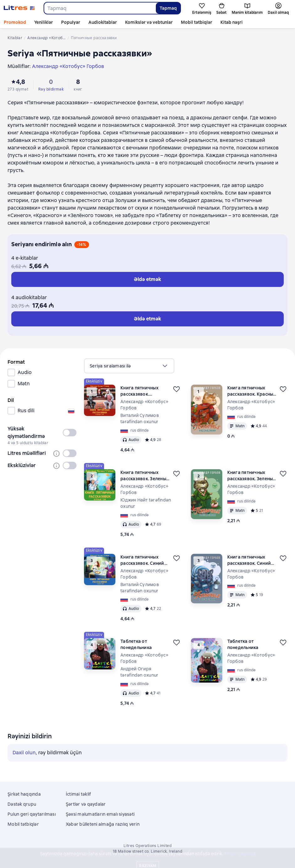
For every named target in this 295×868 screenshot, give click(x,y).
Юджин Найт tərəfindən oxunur (146, 503)
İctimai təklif (79, 794)
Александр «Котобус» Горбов (144, 405)
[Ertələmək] (176, 389)
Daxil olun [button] (24, 753)
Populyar (71, 22)
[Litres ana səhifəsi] (19, 8)
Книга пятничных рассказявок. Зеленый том (145, 476)
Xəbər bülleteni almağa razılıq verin (103, 824)
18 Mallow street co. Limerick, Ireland (147, 851)
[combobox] (100, 8)
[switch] (70, 433)
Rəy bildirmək (51, 89)
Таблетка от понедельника (136, 644)
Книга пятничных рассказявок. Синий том (142, 560)
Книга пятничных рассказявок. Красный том (140, 391)
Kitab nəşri (232, 22)
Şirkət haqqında (24, 794)
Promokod (15, 22)
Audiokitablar (103, 22)
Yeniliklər (44, 22)
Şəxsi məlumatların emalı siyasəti (100, 814)
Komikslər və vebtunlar (149, 22)
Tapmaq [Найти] (168, 8)
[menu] (129, 366)
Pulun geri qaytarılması (32, 814)
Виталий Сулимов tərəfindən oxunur (140, 418)
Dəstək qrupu (22, 804)
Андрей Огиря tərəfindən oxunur (139, 672)
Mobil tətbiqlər (197, 22)
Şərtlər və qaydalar (86, 804)
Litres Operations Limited (147, 846)
